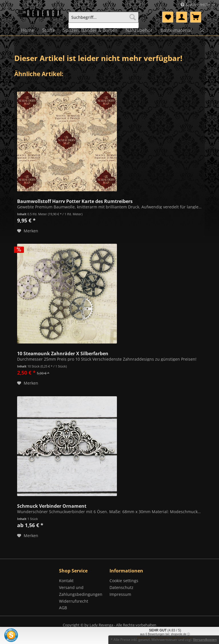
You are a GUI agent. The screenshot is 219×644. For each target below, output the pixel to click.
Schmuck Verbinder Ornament (52, 505)
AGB (63, 608)
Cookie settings (124, 581)
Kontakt (66, 581)
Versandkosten (205, 640)
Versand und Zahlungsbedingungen (81, 591)
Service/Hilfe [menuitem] (196, 5)
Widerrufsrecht (74, 601)
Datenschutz (121, 587)
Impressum (120, 594)
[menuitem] (104, 20)
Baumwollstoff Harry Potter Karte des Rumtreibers (75, 201)
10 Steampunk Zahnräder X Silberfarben (63, 353)
